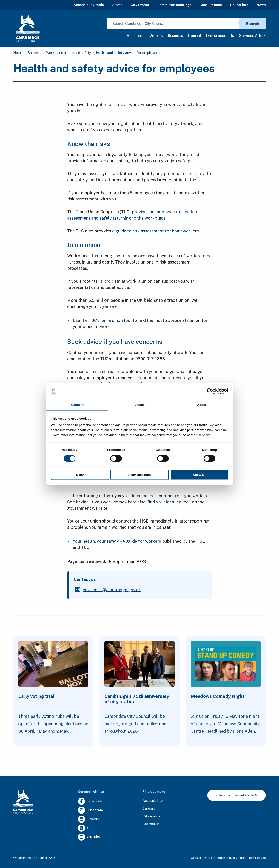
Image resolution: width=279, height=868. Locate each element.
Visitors (156, 36)
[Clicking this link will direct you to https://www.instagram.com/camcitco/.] (90, 810)
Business (175, 36)
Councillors (239, 5)
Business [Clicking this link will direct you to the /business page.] (34, 53)
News (261, 5)
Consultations (211, 5)
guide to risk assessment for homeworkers (157, 231)
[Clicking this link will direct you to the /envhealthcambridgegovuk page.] (112, 590)
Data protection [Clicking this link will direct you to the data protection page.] (214, 858)
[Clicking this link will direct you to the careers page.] (149, 809)
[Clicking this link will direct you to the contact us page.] (151, 824)
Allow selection (139, 475)
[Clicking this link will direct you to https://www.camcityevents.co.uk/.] (151, 816)
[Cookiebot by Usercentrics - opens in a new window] (210, 391)
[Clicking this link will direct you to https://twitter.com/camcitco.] (83, 828)
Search (253, 24)
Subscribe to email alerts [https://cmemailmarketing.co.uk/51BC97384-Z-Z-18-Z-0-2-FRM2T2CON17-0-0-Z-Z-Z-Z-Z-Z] (237, 795)
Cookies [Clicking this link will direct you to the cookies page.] (196, 858)
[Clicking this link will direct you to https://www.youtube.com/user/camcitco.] (89, 837)
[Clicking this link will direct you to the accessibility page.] (153, 801)
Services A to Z (252, 36)
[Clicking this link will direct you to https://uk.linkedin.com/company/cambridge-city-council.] (89, 819)
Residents (136, 36)
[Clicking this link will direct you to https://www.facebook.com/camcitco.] (90, 801)
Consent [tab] (77, 405)
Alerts (117, 5)
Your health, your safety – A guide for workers (117, 541)
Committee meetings (174, 5)
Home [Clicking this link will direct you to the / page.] (18, 53)
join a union (112, 320)
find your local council (169, 502)
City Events (140, 5)
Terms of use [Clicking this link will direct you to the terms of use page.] (257, 858)
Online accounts (220, 36)
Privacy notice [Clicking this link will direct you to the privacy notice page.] (237, 858)
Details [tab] (139, 405)
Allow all (199, 475)
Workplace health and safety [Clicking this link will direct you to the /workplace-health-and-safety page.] (69, 53)
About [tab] (202, 405)
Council (195, 36)
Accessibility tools (89, 5)
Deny (80, 475)
